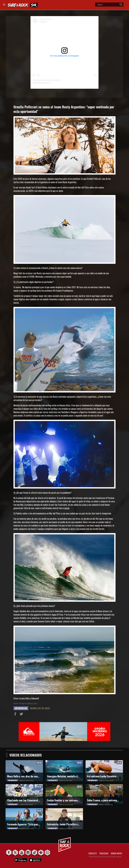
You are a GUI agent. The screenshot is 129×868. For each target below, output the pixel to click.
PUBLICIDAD (104, 853)
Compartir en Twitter (22, 715)
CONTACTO (93, 853)
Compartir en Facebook (16, 715)
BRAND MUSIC (116, 853)
